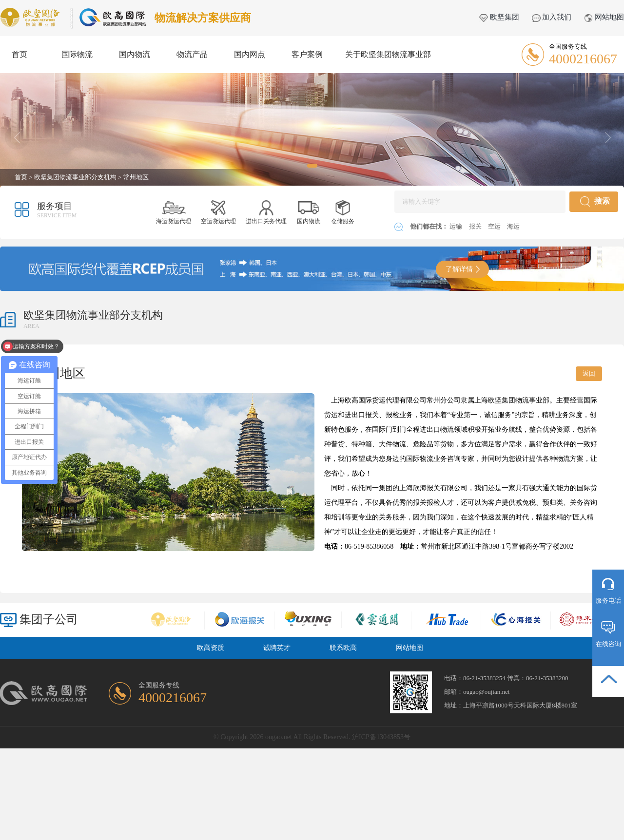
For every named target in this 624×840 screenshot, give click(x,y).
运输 (457, 226)
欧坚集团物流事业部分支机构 (75, 177)
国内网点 (250, 54)
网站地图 (604, 17)
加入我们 (552, 17)
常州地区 (136, 177)
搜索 (595, 201)
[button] (312, 166)
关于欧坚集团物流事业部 (388, 54)
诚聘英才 (277, 648)
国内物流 (135, 54)
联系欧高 (343, 648)
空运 (495, 226)
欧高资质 (211, 648)
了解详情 (463, 269)
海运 (513, 226)
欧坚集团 (499, 17)
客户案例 (307, 54)
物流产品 (192, 54)
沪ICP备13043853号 (381, 737)
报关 (476, 226)
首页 (19, 54)
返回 (589, 373)
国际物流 (77, 54)
